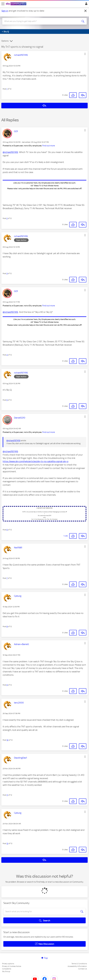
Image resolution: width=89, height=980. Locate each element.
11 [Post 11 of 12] (7, 795)
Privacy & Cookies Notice (12, 966)
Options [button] (5, 41)
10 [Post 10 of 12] (7, 740)
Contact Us (83, 969)
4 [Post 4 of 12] (7, 355)
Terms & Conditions (79, 964)
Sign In (86, 4)
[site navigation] (3, 4)
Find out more (49, 146)
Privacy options (8, 964)
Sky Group (6, 971)
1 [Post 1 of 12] (7, 89)
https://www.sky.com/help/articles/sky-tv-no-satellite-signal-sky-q (35, 461)
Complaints (7, 969)
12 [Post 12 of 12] (7, 843)
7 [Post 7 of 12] (7, 578)
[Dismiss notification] (86, 11)
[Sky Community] (16, 4)
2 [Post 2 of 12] (7, 218)
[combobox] (40, 21)
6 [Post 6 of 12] (7, 530)
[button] (85, 54)
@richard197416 (10, 152)
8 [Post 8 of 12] (7, 626)
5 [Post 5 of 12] (7, 400)
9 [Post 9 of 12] (7, 685)
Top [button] (46, 958)
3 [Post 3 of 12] (7, 273)
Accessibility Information (77, 966)
